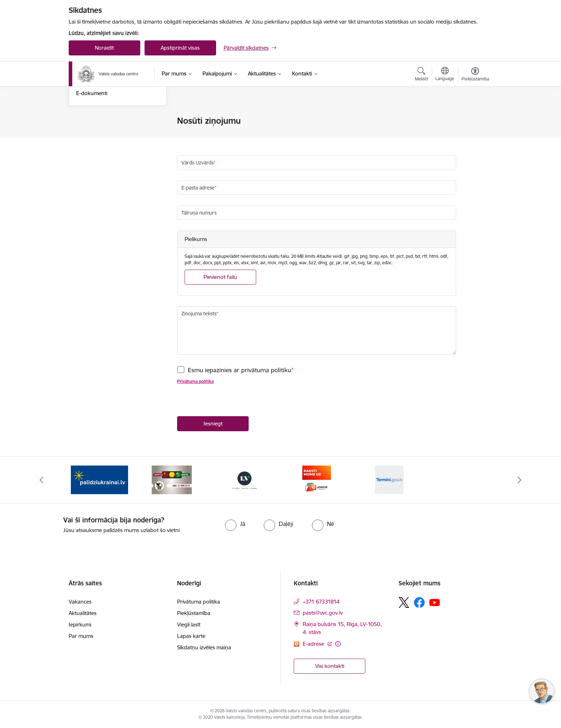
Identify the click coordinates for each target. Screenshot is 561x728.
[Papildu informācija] (338, 644)
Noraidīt (104, 48)
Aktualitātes (83, 613)
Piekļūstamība (194, 613)
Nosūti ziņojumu (96, 121)
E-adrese (314, 644)
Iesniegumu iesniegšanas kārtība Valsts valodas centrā (116, 136)
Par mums (81, 636)
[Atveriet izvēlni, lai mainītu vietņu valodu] (445, 75)
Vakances (80, 602)
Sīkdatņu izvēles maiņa (204, 647)
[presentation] (231, 402)
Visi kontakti (330, 666)
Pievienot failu (220, 277)
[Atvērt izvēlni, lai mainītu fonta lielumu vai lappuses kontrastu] (475, 75)
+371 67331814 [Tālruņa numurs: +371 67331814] (321, 602)
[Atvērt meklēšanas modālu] (422, 75)
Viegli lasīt (189, 624)
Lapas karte (191, 636)
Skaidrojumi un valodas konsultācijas (104, 155)
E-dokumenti (92, 170)
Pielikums (196, 239)
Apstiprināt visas (180, 48)
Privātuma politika (195, 382)
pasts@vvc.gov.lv (323, 613)
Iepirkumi (80, 624)
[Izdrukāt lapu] (475, 118)
